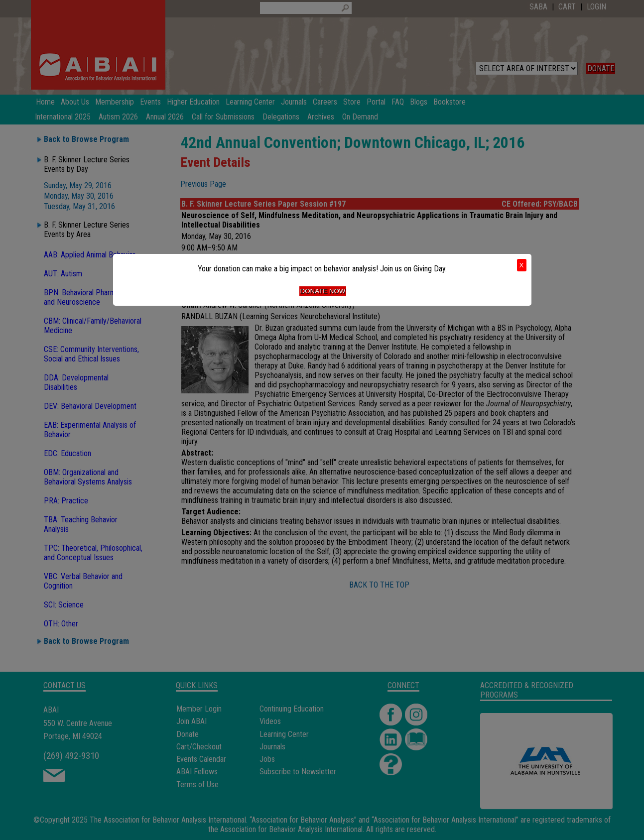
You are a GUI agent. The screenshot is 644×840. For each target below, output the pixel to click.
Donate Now (323, 291)
